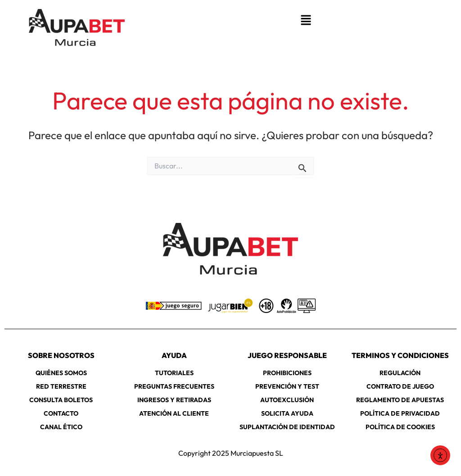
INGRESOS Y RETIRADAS (174, 400)
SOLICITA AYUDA (287, 413)
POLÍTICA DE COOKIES (400, 427)
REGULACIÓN (400, 373)
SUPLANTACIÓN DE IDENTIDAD (287, 427)
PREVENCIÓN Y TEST (287, 386)
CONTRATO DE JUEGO (400, 386)
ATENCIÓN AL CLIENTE (174, 413)
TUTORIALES (174, 373)
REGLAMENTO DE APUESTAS (400, 400)
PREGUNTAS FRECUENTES (174, 386)
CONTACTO (61, 413)
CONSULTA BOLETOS (61, 400)
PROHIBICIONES (287, 373)
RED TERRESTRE (61, 386)
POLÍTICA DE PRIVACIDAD (400, 413)
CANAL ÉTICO (61, 427)
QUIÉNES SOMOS (61, 373)
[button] (306, 20)
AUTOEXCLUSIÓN (287, 400)
